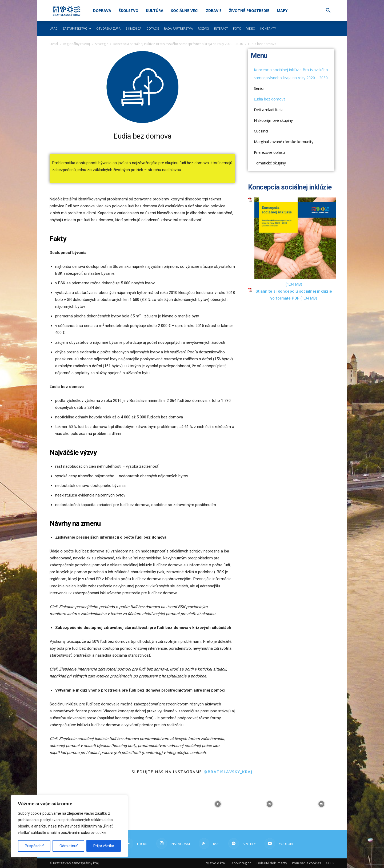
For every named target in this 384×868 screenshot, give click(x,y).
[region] (69, 826)
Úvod (54, 44)
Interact (221, 28)
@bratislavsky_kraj (228, 772)
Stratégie (102, 44)
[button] (328, 11)
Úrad (54, 28)
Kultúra (155, 11)
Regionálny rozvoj (76, 44)
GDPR (330, 863)
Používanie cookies (306, 863)
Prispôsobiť (34, 846)
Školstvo (129, 11)
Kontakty (268, 28)
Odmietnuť (69, 846)
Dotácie (153, 28)
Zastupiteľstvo (77, 28)
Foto (237, 28)
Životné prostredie (249, 11)
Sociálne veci (185, 11)
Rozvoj (203, 28)
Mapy (282, 11)
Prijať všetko (104, 846)
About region (241, 863)
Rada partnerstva (178, 28)
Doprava (102, 11)
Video (251, 28)
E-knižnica (133, 28)
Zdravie (214, 11)
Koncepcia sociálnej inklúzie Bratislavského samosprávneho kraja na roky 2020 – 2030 (178, 44)
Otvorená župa (108, 28)
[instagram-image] (166, 804)
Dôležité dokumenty (272, 863)
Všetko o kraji (216, 863)
